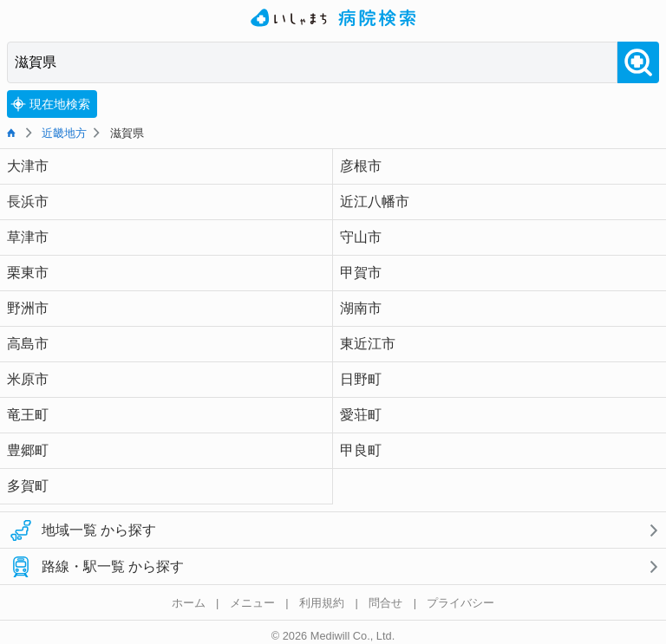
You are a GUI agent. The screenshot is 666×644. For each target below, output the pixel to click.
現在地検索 (50, 104)
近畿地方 (64, 133)
